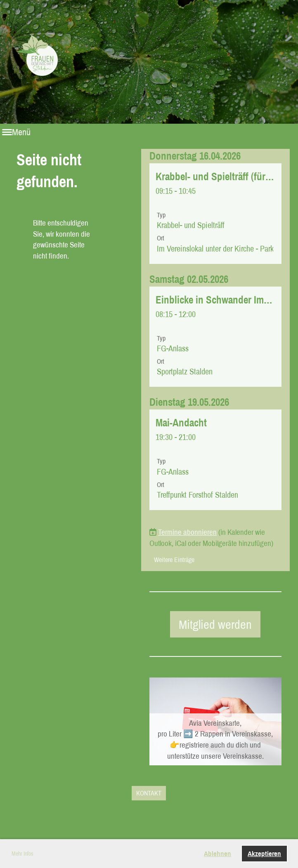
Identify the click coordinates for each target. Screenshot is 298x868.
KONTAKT (149, 793)
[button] (215, 214)
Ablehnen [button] (218, 853)
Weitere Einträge (174, 560)
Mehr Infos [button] (22, 854)
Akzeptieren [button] (264, 853)
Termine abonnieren (187, 532)
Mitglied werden (215, 624)
